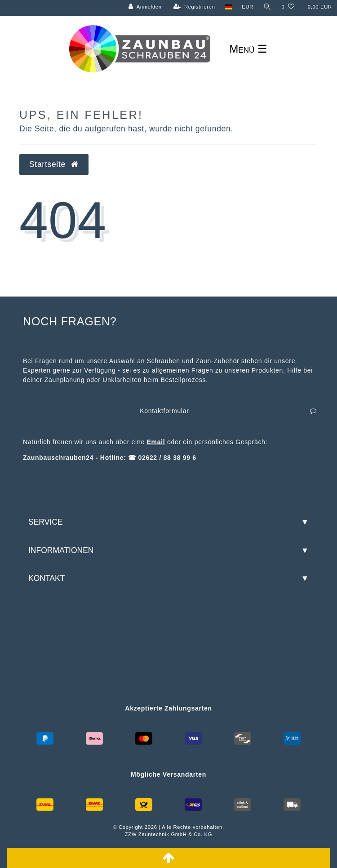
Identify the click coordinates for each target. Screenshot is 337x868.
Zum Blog (12, 5)
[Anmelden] (145, 7)
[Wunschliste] (288, 7)
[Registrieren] (194, 7)
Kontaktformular (228, 411)
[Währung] (248, 7)
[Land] (228, 7)
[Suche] (267, 7)
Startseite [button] (54, 164)
